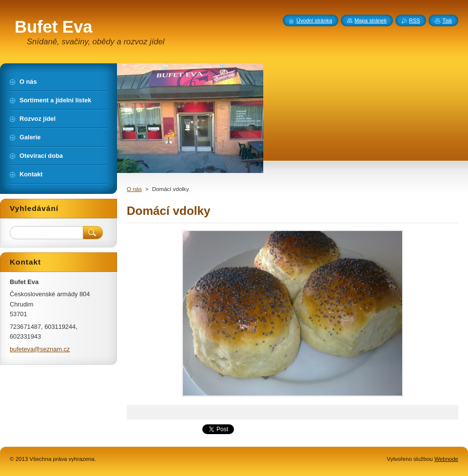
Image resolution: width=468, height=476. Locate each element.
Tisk (447, 20)
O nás (134, 189)
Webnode (446, 459)
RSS (414, 20)
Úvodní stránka (314, 20)
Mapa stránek (370, 20)
